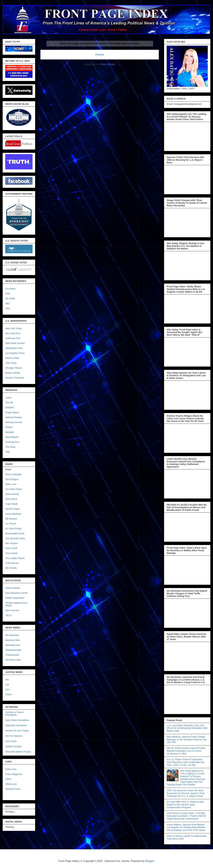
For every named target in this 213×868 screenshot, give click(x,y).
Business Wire (13, 640)
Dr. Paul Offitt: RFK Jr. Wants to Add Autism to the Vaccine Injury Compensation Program (185, 805)
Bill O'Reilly (11, 568)
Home (100, 54)
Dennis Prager (13, 509)
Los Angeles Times (15, 353)
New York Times (13, 328)
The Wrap (10, 447)
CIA (7, 685)
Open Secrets (12, 610)
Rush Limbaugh (13, 474)
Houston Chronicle (15, 378)
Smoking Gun (12, 442)
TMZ (8, 452)
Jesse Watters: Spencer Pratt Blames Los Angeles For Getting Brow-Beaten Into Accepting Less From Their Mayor (186, 827)
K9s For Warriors (14, 736)
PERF (8, 779)
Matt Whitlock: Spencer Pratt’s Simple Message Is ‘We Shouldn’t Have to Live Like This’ (187, 740)
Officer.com (11, 784)
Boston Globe (12, 358)
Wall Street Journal (15, 343)
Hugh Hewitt (11, 504)
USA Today (11, 363)
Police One (11, 769)
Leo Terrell (11, 524)
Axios (8, 398)
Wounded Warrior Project (18, 752)
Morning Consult (14, 422)
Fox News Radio (14, 489)
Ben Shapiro (12, 543)
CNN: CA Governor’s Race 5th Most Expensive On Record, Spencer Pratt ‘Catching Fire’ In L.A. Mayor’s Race (186, 793)
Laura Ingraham (13, 514)
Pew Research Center (17, 593)
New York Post (13, 333)
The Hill (9, 403)
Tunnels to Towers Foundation (15, 714)
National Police (13, 789)
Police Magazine (14, 774)
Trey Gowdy (11, 553)
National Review (14, 417)
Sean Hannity (12, 494)
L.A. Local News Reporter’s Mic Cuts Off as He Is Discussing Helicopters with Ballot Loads (187, 728)
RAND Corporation (15, 598)
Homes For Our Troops (17, 731)
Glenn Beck (11, 499)
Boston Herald (13, 373)
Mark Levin (11, 484)
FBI (7, 680)
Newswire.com (13, 645)
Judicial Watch (13, 588)
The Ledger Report (15, 558)
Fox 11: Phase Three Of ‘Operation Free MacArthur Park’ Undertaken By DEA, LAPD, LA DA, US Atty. (185, 762)
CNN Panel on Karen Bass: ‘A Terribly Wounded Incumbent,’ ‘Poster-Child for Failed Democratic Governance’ (186, 816)
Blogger (149, 861)
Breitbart (10, 407)
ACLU (9, 615)
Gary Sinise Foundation (17, 720)
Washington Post (14, 348)
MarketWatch (12, 437)
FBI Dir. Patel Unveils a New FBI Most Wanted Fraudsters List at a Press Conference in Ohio (186, 751)
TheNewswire (12, 655)
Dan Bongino (12, 479)
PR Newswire (12, 635)
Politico (9, 427)
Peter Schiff (11, 548)
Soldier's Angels (13, 746)
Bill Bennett (11, 519)
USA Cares (11, 741)
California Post (13, 338)
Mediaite (10, 432)
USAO (9, 694)
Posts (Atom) (108, 64)
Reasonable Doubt (15, 533)
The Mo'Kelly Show (15, 538)
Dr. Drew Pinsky (13, 529)
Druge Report (12, 412)
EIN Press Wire (13, 660)
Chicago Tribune (14, 368)
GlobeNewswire (13, 650)
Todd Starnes (12, 563)
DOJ (8, 690)
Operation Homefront (16, 725)
